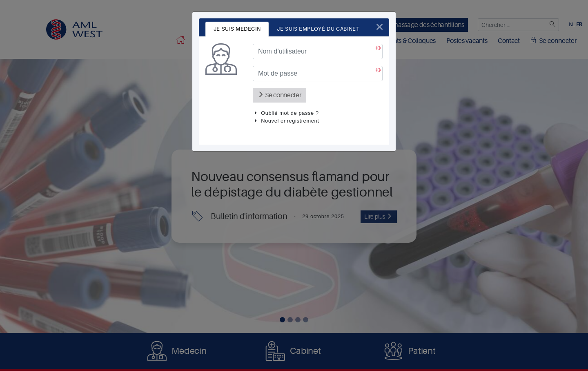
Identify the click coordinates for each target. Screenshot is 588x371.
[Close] (380, 27)
